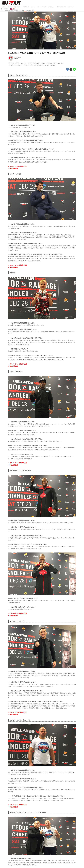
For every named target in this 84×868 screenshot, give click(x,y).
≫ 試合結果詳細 (13, 168)
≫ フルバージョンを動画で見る (18, 166)
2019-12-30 (18, 57)
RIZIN (16, 59)
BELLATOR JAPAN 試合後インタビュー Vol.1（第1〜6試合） (37, 53)
